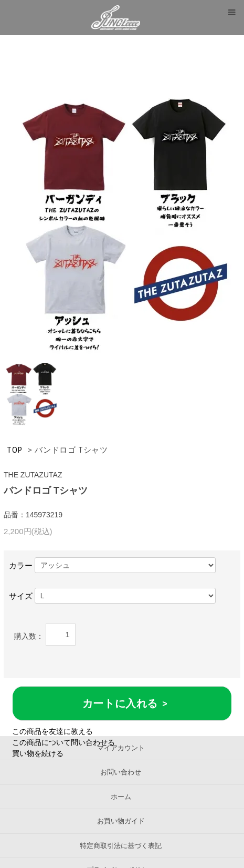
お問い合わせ (121, 772)
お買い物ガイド (121, 821)
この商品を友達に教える (52, 731)
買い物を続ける (38, 753)
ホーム (121, 797)
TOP (15, 450)
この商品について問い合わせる (63, 742)
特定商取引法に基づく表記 (121, 846)
